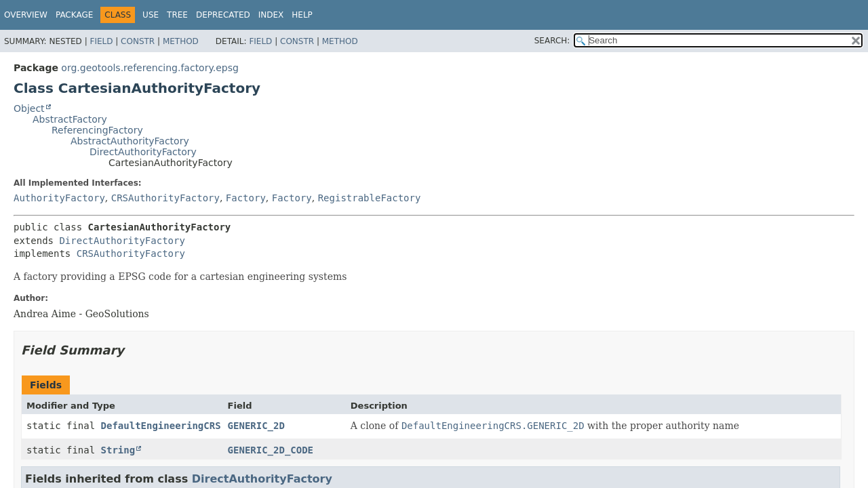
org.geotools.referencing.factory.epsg (150, 68)
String (118, 450)
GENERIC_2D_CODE (271, 450)
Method (181, 41)
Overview (26, 15)
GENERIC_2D (256, 426)
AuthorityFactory (59, 198)
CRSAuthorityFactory (165, 198)
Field (101, 41)
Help (302, 15)
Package (74, 15)
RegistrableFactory (370, 198)
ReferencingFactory (97, 130)
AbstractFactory (70, 119)
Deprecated (223, 15)
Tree (177, 15)
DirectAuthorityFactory (143, 152)
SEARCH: (552, 41)
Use (151, 15)
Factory (246, 198)
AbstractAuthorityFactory (130, 141)
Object (29, 108)
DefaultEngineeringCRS (161, 426)
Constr (138, 41)
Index (271, 15)
